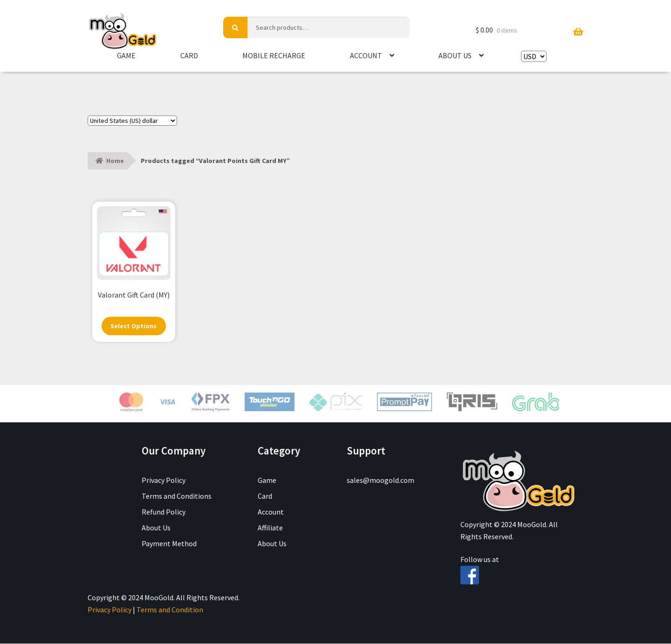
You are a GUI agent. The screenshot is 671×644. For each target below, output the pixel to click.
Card (189, 55)
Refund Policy (164, 512)
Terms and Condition (170, 610)
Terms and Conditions (177, 496)
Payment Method (169, 544)
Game (126, 55)
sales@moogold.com (380, 481)
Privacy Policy (164, 481)
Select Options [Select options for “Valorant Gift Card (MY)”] (134, 326)
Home (115, 161)
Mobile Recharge (274, 55)
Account (366, 55)
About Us (455, 55)
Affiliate (270, 528)
